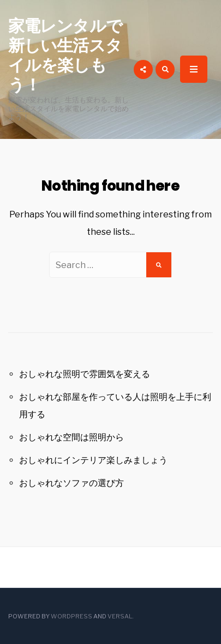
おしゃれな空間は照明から (71, 437)
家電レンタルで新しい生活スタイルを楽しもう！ (65, 56)
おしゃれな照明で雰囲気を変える (85, 374)
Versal (120, 616)
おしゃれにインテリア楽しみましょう (93, 460)
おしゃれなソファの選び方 (71, 483)
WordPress (71, 616)
